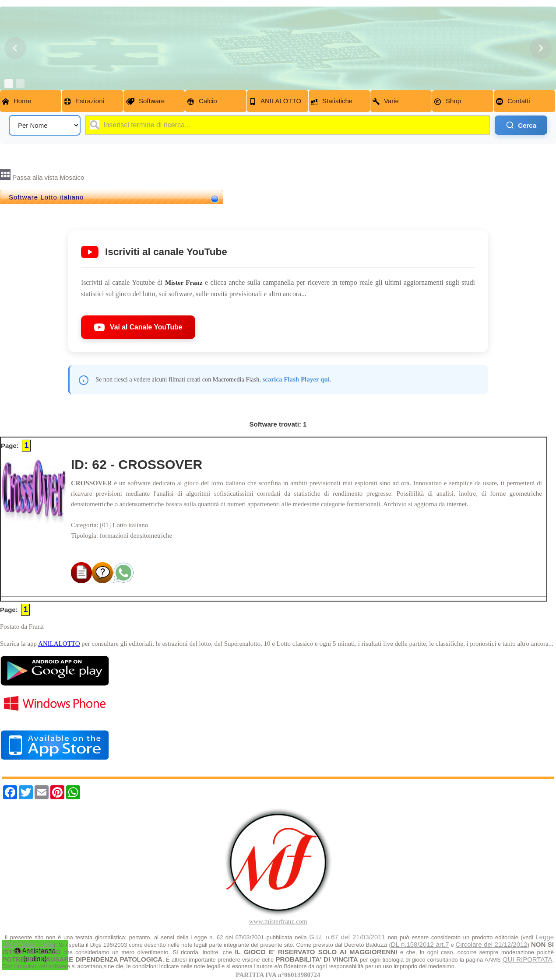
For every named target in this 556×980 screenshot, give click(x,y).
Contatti (513, 101)
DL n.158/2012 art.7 (420, 944)
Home (17, 101)
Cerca (521, 125)
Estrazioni (84, 101)
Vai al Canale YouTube (138, 327)
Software (145, 101)
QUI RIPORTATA (528, 959)
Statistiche (332, 101)
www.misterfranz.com (278, 921)
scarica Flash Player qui (296, 379)
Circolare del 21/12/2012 (492, 944)
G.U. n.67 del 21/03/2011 (347, 937)
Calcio (202, 101)
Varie (386, 101)
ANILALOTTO (275, 101)
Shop (448, 101)
